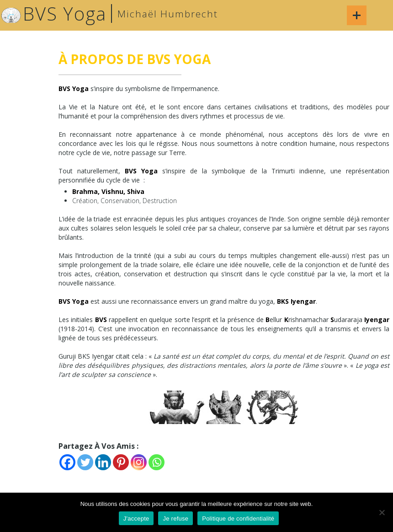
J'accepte (136, 519)
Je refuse (175, 519)
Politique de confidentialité (238, 519)
